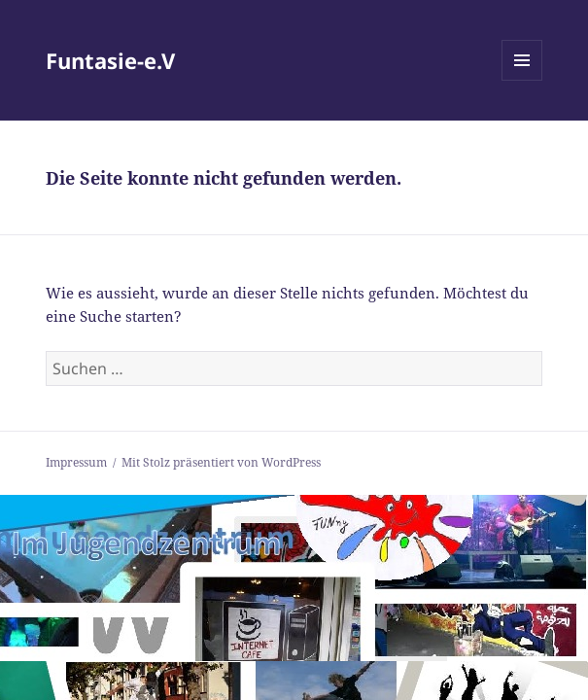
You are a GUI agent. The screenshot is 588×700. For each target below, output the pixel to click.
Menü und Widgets (522, 80)
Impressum (76, 462)
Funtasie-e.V (110, 60)
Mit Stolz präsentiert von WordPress (221, 462)
